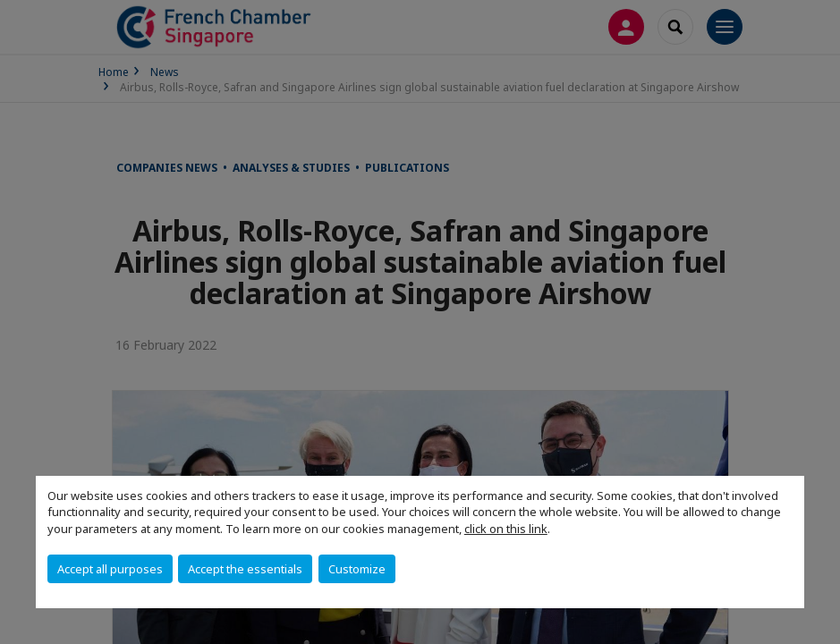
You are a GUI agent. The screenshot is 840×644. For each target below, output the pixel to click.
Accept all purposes (110, 569)
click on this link (506, 529)
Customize (357, 569)
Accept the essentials (245, 569)
